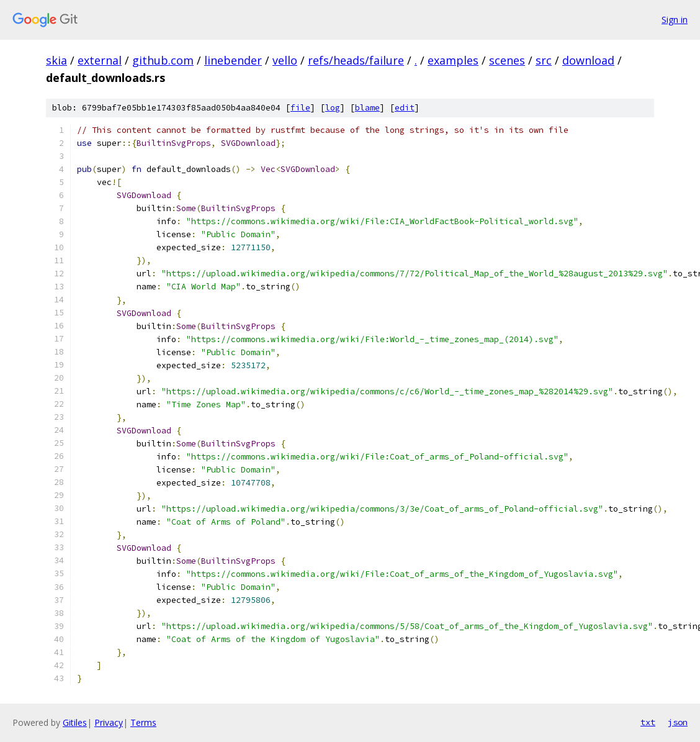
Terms (143, 722)
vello (285, 60)
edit (405, 108)
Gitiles (75, 722)
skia (56, 60)
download (588, 60)
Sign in (675, 20)
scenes (507, 60)
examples (453, 60)
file (300, 108)
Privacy (109, 722)
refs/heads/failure (356, 60)
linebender (233, 60)
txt (648, 722)
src (544, 60)
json (678, 722)
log (333, 108)
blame (367, 108)
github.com (163, 60)
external (100, 60)
